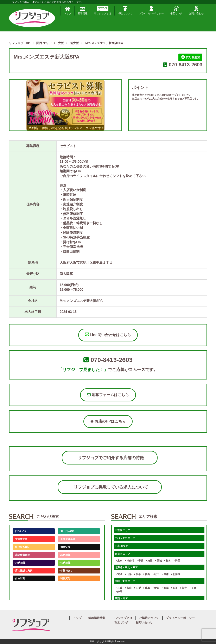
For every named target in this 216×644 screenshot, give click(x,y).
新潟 (165, 588)
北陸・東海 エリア (125, 581)
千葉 (140, 561)
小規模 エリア (123, 530)
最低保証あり (67, 539)
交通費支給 (21, 539)
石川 (174, 588)
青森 (165, 574)
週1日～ (64, 594)
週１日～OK (66, 531)
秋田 (156, 574)
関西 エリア (121, 599)
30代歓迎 (20, 563)
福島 (147, 574)
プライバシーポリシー (151, 10)
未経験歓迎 (66, 586)
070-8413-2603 (186, 65)
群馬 (177, 561)
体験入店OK (21, 594)
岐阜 (147, 588)
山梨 (137, 588)
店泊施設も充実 (23, 571)
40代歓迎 (65, 563)
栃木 (168, 561)
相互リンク (176, 10)
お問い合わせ (196, 10)
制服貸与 (64, 578)
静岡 (119, 592)
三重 (119, 588)
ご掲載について (149, 618)
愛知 (156, 588)
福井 (184, 588)
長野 (193, 588)
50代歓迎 (20, 586)
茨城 (158, 561)
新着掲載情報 (97, 618)
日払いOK (20, 531)
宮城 (119, 574)
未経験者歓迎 (22, 555)
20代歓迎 (65, 555)
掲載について (125, 10)
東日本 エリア (123, 554)
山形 (128, 574)
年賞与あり (66, 571)
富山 (128, 588)
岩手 (137, 574)
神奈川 (130, 561)
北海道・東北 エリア (126, 567)
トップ (68, 10)
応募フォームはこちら (108, 395)
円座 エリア (121, 546)
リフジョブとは (103, 10)
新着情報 (83, 10)
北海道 (176, 574)
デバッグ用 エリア (125, 538)
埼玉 (149, 561)
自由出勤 (19, 578)
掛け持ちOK (21, 547)
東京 (119, 561)
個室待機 (64, 547)
